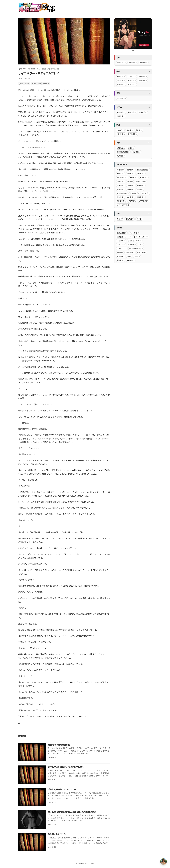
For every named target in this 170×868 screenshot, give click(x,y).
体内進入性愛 (36, 84)
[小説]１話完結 (24, 84)
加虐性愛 (46, 84)
